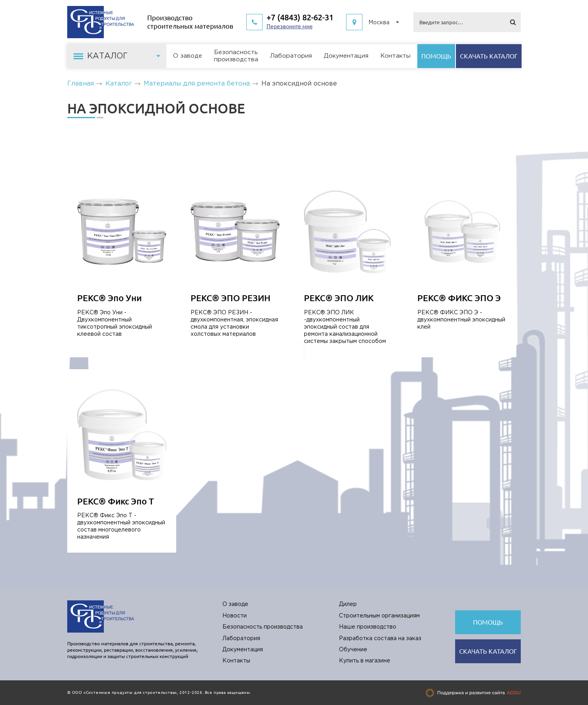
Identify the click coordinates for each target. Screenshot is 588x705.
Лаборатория (291, 56)
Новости (235, 616)
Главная (81, 84)
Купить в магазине (365, 661)
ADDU (514, 693)
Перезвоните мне (290, 26)
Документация (346, 56)
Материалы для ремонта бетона (197, 84)
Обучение (353, 650)
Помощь (436, 56)
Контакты (395, 56)
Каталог (119, 84)
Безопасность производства (263, 627)
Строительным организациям (379, 616)
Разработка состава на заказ (380, 639)
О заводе (188, 56)
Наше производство (368, 627)
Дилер (348, 604)
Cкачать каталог (489, 56)
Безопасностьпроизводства (236, 56)
